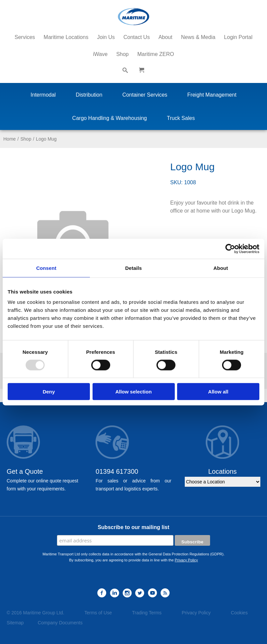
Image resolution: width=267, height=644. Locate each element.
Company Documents (60, 623)
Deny (49, 392)
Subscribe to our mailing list (133, 527)
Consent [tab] (46, 268)
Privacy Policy (186, 560)
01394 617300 (117, 471)
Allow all (218, 392)
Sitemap (15, 623)
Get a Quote (25, 471)
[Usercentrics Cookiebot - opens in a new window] (230, 249)
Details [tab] (133, 268)
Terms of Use (98, 613)
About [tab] (221, 268)
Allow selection (133, 392)
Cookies (239, 613)
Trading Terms (147, 613)
